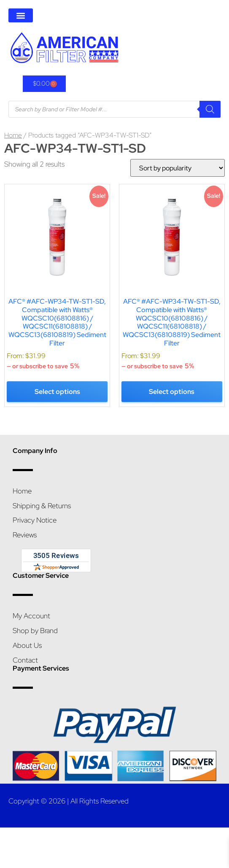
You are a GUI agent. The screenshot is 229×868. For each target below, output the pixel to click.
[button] (21, 15)
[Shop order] (174, 168)
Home (13, 135)
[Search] (210, 109)
